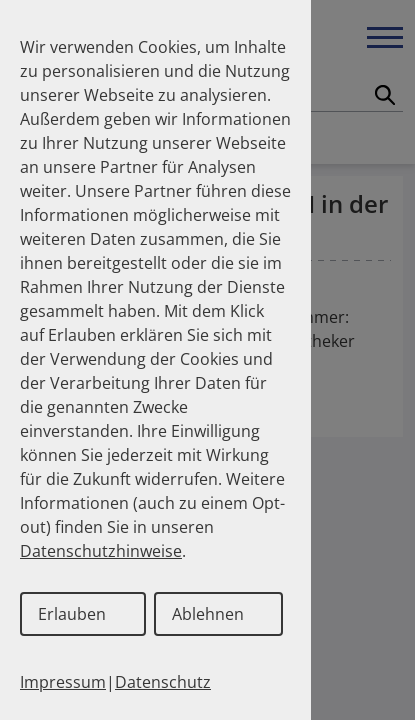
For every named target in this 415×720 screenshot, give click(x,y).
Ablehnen (208, 614)
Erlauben (72, 614)
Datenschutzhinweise (101, 551)
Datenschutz (163, 682)
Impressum (63, 682)
